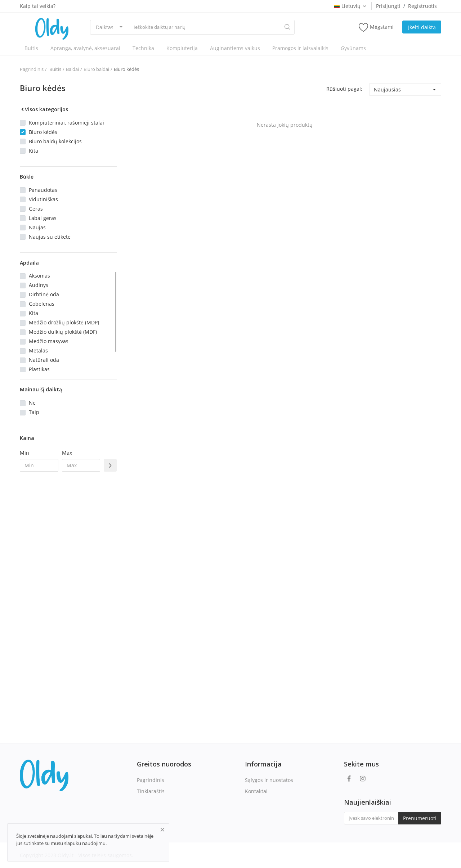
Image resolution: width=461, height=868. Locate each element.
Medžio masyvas (49, 341)
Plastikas (39, 369)
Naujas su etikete (50, 237)
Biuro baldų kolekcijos (55, 141)
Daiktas (105, 27)
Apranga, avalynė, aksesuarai (85, 48)
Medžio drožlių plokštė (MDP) (64, 322)
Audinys (39, 285)
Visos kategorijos (44, 109)
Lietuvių (350, 6)
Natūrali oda (44, 360)
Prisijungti (388, 6)
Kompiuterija (182, 48)
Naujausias (387, 89)
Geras (36, 209)
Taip (34, 412)
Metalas (38, 350)
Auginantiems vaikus (235, 48)
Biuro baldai (96, 69)
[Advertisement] (68, 594)
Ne (32, 403)
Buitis (31, 48)
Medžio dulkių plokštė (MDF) (63, 332)
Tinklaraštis (151, 791)
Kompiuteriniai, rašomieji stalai (66, 123)
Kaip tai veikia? (38, 6)
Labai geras (43, 218)
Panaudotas (43, 190)
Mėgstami (376, 27)
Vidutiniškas (43, 199)
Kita (33, 151)
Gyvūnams (353, 48)
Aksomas (39, 276)
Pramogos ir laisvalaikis (300, 48)
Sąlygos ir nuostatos (269, 780)
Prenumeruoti (420, 818)
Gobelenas (42, 304)
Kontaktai (256, 791)
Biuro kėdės (126, 69)
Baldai (72, 69)
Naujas (37, 227)
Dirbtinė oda (44, 294)
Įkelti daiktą (422, 27)
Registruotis (422, 6)
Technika (143, 48)
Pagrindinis (32, 69)
